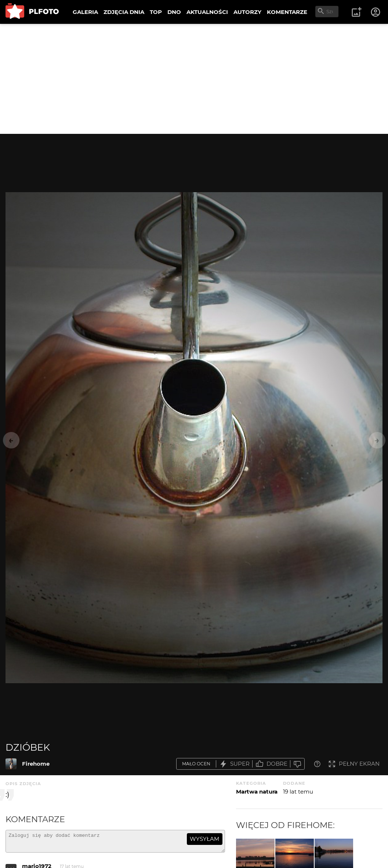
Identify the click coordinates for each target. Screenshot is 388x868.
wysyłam (204, 839)
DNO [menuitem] (174, 12)
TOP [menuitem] (156, 12)
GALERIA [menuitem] (85, 12)
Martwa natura (257, 792)
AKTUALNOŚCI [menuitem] (207, 12)
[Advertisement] (194, 79)
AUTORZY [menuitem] (247, 12)
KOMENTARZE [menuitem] (287, 12)
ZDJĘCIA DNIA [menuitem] (124, 12)
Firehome (36, 764)
